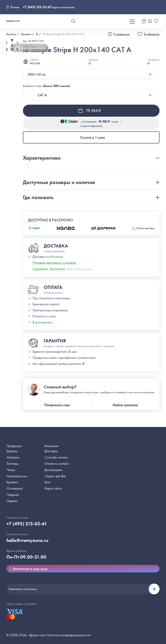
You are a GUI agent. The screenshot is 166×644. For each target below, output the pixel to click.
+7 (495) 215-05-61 (27, 524)
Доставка (51, 451)
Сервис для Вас (55, 476)
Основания (14, 488)
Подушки (13, 495)
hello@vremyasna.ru (27, 540)
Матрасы (13, 457)
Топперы (12, 464)
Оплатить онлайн (57, 464)
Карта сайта (53, 488)
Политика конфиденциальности (69, 635)
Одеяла (12, 501)
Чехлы (11, 470)
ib (37, 34)
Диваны (12, 451)
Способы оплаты (56, 457)
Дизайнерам (53, 470)
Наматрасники (17, 476)
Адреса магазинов (63, 7)
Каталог (11, 34)
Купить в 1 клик (93, 137)
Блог (48, 482)
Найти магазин (125, 405)
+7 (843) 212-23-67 (37, 7)
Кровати (26, 34)
